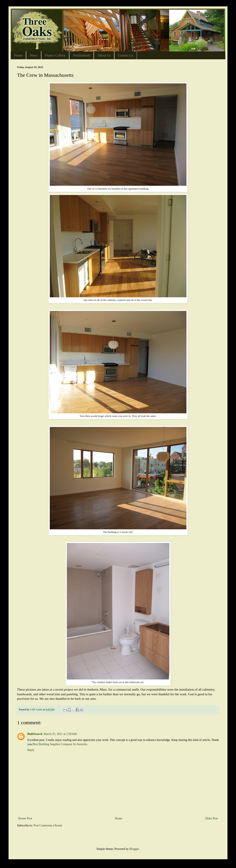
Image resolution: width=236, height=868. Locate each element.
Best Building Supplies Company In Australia (60, 744)
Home (18, 55)
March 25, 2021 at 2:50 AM (60, 734)
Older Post (212, 818)
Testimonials (82, 55)
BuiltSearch (35, 734)
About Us (104, 55)
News (34, 55)
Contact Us (126, 55)
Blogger (134, 849)
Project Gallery (55, 55)
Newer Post (25, 818)
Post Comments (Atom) (48, 825)
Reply (31, 750)
